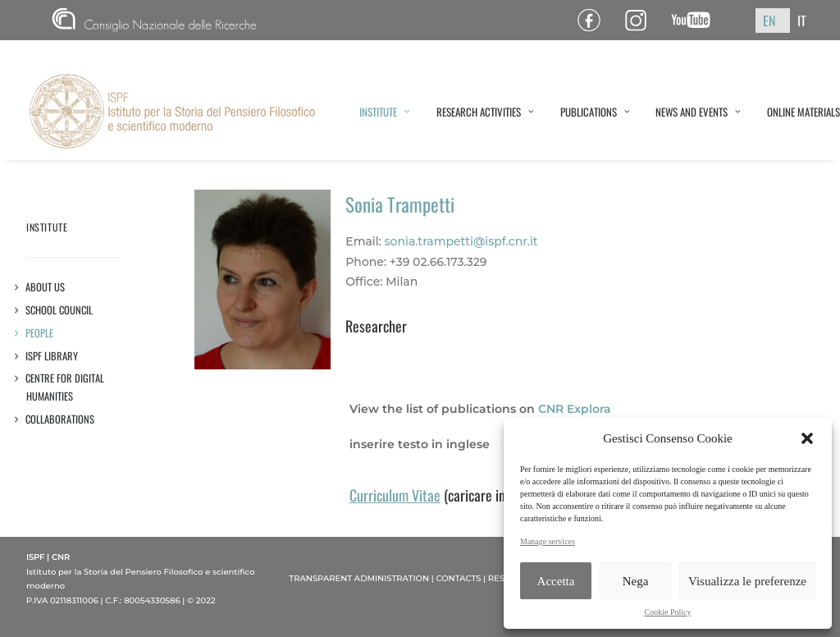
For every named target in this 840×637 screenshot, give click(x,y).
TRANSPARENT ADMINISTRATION (359, 578)
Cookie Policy (668, 612)
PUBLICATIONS (595, 112)
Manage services (548, 541)
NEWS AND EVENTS (698, 112)
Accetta (556, 581)
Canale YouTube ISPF (697, 20)
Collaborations (60, 419)
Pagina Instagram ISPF (642, 20)
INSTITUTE (385, 112)
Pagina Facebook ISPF (595, 20)
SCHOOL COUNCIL (59, 310)
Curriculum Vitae (395, 495)
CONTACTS (458, 578)
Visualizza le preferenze (747, 581)
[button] (807, 438)
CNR (154, 20)
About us (46, 287)
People (40, 333)
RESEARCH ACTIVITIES (485, 112)
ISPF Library (52, 356)
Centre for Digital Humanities (65, 387)
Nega (636, 581)
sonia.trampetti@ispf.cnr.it (461, 241)
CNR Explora (575, 409)
